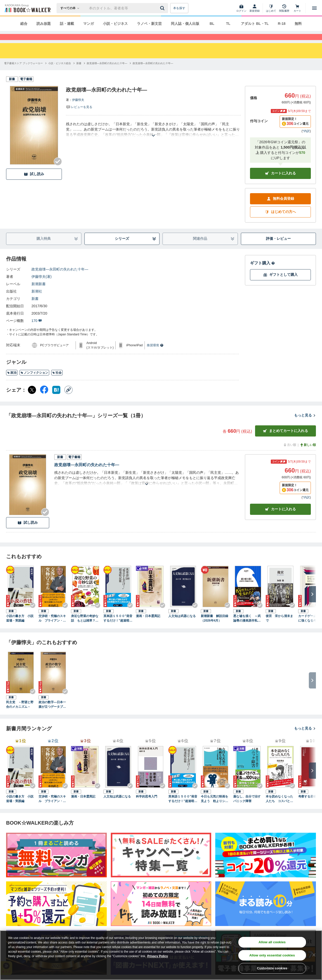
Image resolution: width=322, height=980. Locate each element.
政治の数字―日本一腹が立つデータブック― (52, 714)
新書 (35, 308)
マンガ (88, 24)
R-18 (282, 24)
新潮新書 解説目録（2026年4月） (214, 627)
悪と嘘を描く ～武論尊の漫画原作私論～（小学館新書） (247, 628)
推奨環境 (155, 354)
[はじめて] (271, 8)
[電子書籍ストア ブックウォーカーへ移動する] (23, 72)
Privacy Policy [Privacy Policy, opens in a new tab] (158, 956)
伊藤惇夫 (78, 109)
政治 (12, 382)
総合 (24, 24)
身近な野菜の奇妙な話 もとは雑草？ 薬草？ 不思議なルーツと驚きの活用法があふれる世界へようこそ (85, 628)
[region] (161, 955)
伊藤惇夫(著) (41, 286)
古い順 (290, 454)
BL (212, 24)
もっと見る (305, 424)
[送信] (163, 8)
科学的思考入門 (147, 806)
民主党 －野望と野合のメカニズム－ (20, 714)
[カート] (297, 8)
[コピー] (68, 399)
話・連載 (67, 24)
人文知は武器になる (182, 625)
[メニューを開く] (314, 8)
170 (37, 330)
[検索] (163, 8)
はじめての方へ (280, 221)
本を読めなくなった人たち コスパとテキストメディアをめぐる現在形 (279, 808)
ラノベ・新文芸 (149, 24)
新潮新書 (39, 293)
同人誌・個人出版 (185, 24)
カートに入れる (280, 182)
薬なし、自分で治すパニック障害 (247, 808)
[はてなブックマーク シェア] (56, 399)
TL (228, 24)
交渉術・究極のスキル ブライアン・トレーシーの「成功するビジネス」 (52, 628)
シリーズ (136, 248)
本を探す (179, 8)
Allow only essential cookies (272, 955)
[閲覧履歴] (284, 8)
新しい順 (308, 454)
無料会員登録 (280, 208)
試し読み (34, 183)
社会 (57, 382)
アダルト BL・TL (255, 24)
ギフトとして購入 (280, 284)
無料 (298, 24)
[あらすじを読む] (153, 139)
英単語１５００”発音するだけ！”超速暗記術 (118, 628)
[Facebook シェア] (44, 399)
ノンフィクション (34, 382)
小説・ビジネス (115, 24)
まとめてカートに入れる (285, 440)
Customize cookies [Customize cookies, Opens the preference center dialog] (272, 968)
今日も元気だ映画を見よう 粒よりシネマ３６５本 (214, 808)
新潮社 (37, 300)
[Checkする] (58, 171)
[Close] (314, 955)
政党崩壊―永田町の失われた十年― (60, 278)
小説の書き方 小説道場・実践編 (20, 627)
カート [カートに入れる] (280, 518)
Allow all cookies (272, 942)
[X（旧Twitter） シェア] (32, 399)
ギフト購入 (262, 272)
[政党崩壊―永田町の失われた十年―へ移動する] (107, 72)
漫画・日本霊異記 (148, 625)
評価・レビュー (278, 248)
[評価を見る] (79, 116)
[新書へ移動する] (79, 72)
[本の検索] (71, 8)
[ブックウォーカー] (27, 8)
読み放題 (44, 24)
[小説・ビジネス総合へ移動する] (60, 72)
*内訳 (306, 140)
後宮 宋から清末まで (279, 627)
